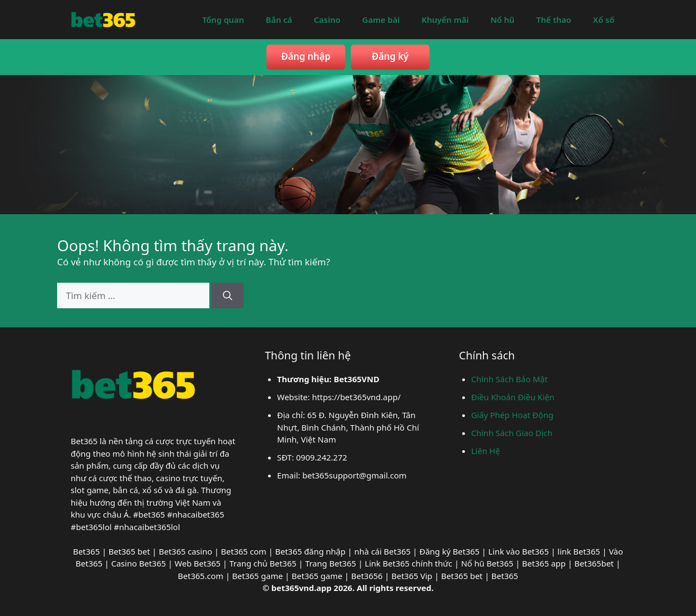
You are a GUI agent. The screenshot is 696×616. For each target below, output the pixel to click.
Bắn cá (279, 20)
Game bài (381, 20)
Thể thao (554, 20)
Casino (327, 20)
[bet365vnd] (103, 18)
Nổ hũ (502, 20)
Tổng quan (223, 20)
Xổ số (604, 20)
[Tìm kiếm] (228, 296)
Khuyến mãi (445, 20)
